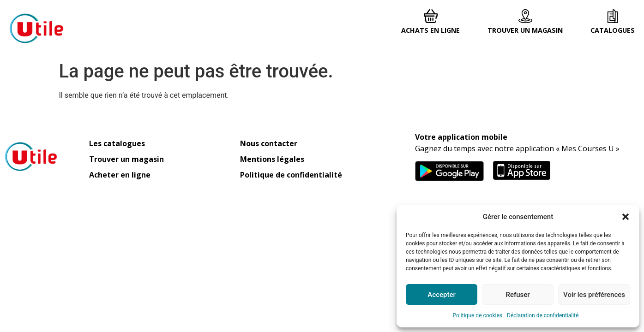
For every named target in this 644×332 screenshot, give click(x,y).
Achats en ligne (430, 30)
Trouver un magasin (525, 30)
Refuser (518, 295)
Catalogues (613, 30)
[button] (626, 217)
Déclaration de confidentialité (543, 315)
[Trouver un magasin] (525, 16)
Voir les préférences (594, 295)
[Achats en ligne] (431, 16)
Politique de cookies (478, 315)
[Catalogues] (613, 16)
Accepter (441, 295)
